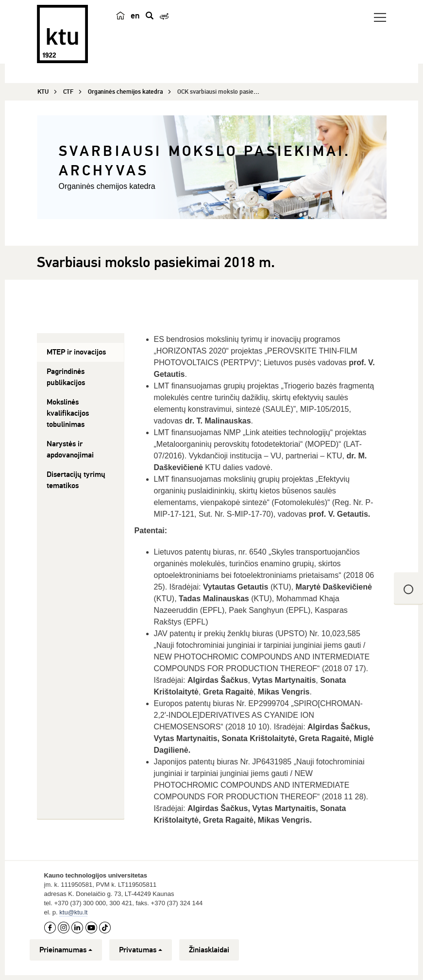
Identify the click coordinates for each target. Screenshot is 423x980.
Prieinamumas (66, 950)
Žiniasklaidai (209, 950)
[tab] (80, 352)
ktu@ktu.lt (73, 912)
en (135, 16)
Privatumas (141, 950)
